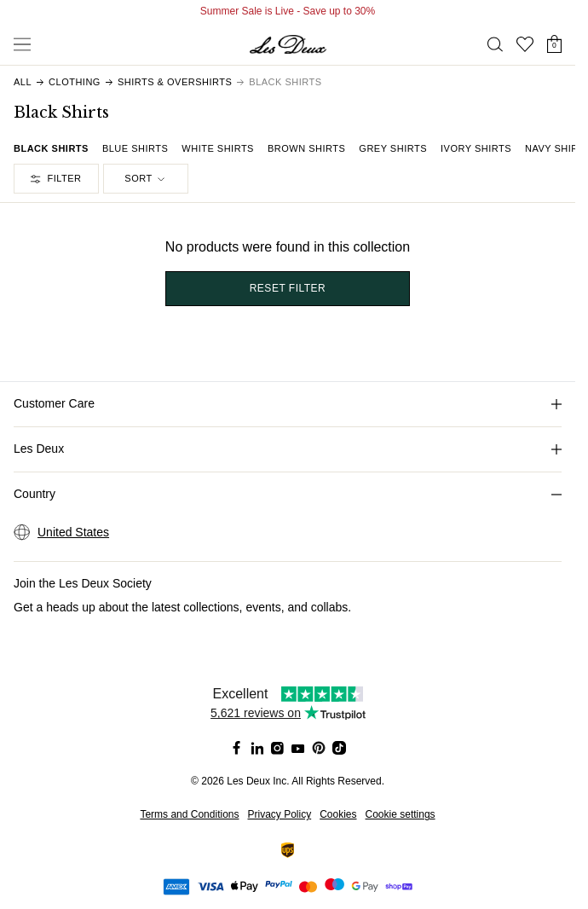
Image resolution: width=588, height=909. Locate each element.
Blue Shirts (135, 148)
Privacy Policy (279, 814)
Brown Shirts (306, 148)
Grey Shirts (393, 148)
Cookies (338, 814)
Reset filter (288, 288)
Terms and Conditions (189, 814)
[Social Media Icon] (237, 748)
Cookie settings (401, 814)
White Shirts (218, 148)
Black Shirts (51, 148)
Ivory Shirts (476, 148)
